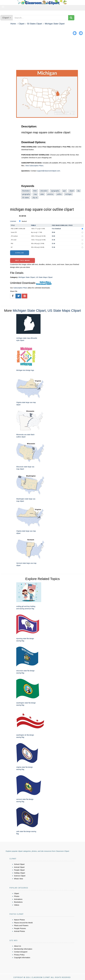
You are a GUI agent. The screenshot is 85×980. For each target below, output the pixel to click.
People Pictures (20, 928)
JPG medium (14, 236)
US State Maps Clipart (44, 277)
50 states (26, 197)
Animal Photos (19, 931)
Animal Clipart (19, 867)
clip (79, 191)
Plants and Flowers (21, 925)
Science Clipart (20, 876)
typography (55, 191)
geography (26, 194)
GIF (12, 247)
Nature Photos (19, 920)
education (44, 191)
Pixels (33, 225)
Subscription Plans (20, 288)
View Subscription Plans (34, 166)
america (50, 194)
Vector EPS (14, 232)
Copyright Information (22, 957)
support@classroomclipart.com (48, 171)
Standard (24, 221)
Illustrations (18, 902)
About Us (18, 946)
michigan (68, 194)
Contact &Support (21, 952)
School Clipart (19, 864)
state (42, 194)
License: (13, 221)
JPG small (14, 240)
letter (35, 191)
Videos (17, 905)
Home (13, 24)
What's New (19, 879)
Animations (18, 899)
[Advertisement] (42, 53)
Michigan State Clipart (55, 24)
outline (59, 194)
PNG (12, 244)
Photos (17, 896)
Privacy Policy (19, 955)
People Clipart (19, 870)
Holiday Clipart (20, 873)
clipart (72, 191)
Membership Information (23, 949)
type (64, 191)
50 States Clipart (35, 24)
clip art (35, 197)
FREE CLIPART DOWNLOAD (18, 229)
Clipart (21, 24)
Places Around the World (23, 923)
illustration (26, 191)
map (35, 194)
